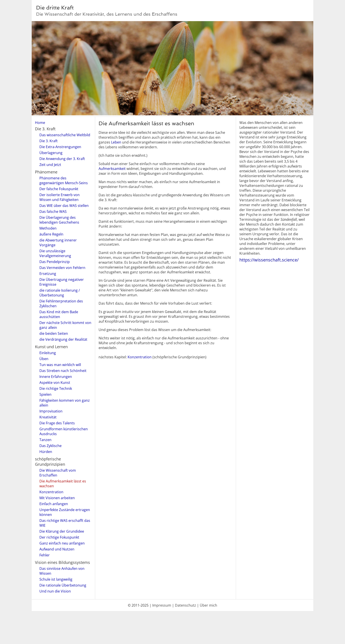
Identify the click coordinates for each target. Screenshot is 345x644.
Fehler (45, 555)
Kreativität (48, 417)
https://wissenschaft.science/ (269, 260)
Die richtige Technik (56, 388)
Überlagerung (51, 153)
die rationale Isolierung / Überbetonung (60, 293)
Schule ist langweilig (56, 579)
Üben (44, 359)
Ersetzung (48, 274)
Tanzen (45, 440)
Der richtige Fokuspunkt (59, 537)
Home (40, 123)
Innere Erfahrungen (56, 377)
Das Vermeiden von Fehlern (62, 268)
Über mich (208, 605)
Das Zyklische (50, 446)
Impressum (162, 605)
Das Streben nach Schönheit (63, 371)
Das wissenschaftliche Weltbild (65, 135)
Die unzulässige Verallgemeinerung (55, 253)
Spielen (45, 394)
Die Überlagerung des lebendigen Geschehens (59, 220)
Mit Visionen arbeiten (57, 498)
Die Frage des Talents (57, 423)
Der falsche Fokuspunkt (59, 189)
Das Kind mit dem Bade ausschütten (59, 314)
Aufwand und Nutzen (57, 549)
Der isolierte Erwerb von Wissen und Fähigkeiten (60, 197)
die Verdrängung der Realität (63, 339)
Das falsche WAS (53, 212)
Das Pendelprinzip (55, 262)
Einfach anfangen (54, 504)
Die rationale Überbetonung (63, 585)
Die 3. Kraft (49, 141)
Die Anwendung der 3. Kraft (62, 159)
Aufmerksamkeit (112, 169)
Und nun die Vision (55, 591)
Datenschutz (185, 605)
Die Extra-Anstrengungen (60, 147)
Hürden (46, 452)
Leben (116, 142)
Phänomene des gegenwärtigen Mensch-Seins (64, 180)
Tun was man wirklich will (60, 365)
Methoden (48, 228)
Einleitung (48, 353)
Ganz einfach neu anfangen (62, 543)
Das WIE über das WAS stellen (64, 206)
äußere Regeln (51, 234)
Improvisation (51, 411)
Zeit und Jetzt (50, 165)
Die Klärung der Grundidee (62, 531)
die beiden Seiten (54, 333)
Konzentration (51, 492)
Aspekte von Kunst (55, 383)
